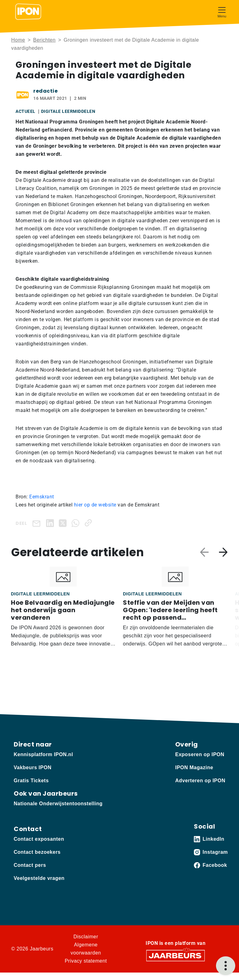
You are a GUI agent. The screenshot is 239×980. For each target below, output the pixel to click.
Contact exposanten (39, 839)
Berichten (45, 40)
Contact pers (30, 865)
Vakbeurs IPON (33, 767)
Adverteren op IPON (200, 781)
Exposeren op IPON (200, 754)
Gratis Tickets (31, 781)
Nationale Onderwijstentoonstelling (58, 804)
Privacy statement (86, 961)
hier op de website (95, 505)
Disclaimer (86, 937)
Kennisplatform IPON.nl (43, 754)
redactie (45, 91)
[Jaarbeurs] (176, 955)
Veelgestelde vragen (39, 878)
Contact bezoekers (37, 852)
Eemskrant (42, 497)
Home (18, 40)
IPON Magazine (194, 767)
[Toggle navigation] (222, 12)
